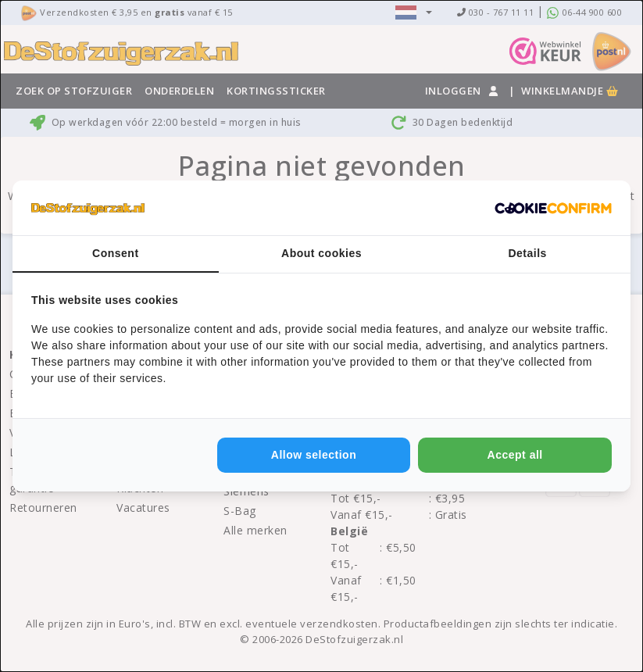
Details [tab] (527, 253)
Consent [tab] (116, 253)
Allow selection (314, 455)
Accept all (515, 455)
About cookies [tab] (321, 253)
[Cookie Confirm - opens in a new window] (553, 208)
